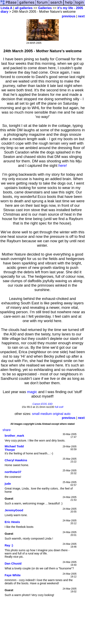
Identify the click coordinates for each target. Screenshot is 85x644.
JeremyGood (14, 510)
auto (67, 414)
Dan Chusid (13, 563)
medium (46, 414)
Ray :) (9, 545)
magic (32, 392)
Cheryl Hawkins (16, 460)
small (36, 414)
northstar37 (13, 472)
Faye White (13, 575)
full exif (59, 407)
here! (63, 165)
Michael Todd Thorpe (14, 448)
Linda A (6, 8)
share (7, 430)
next (81, 16)
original (58, 414)
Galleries (45, 8)
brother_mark (14, 436)
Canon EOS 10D (42, 404)
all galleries (24, 8)
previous (69, 16)
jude (8, 484)
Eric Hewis (12, 522)
